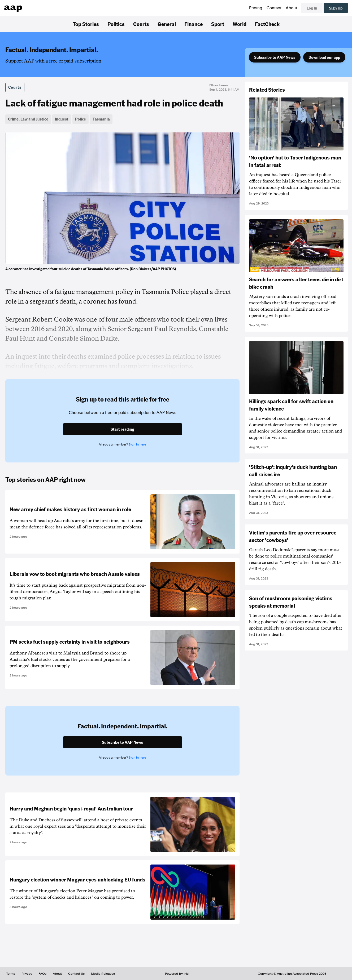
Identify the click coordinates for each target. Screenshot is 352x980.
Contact (274, 8)
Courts (141, 24)
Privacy (27, 974)
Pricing (256, 8)
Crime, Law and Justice (28, 119)
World (240, 24)
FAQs (42, 974)
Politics (116, 24)
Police (81, 119)
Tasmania (101, 119)
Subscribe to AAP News (275, 57)
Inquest (62, 119)
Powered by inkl (177, 974)
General (167, 24)
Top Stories (86, 24)
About (291, 8)
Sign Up (336, 8)
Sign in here (137, 444)
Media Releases (103, 974)
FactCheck (267, 24)
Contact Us (76, 974)
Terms (11, 974)
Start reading (122, 429)
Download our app (324, 57)
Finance (194, 24)
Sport (218, 24)
